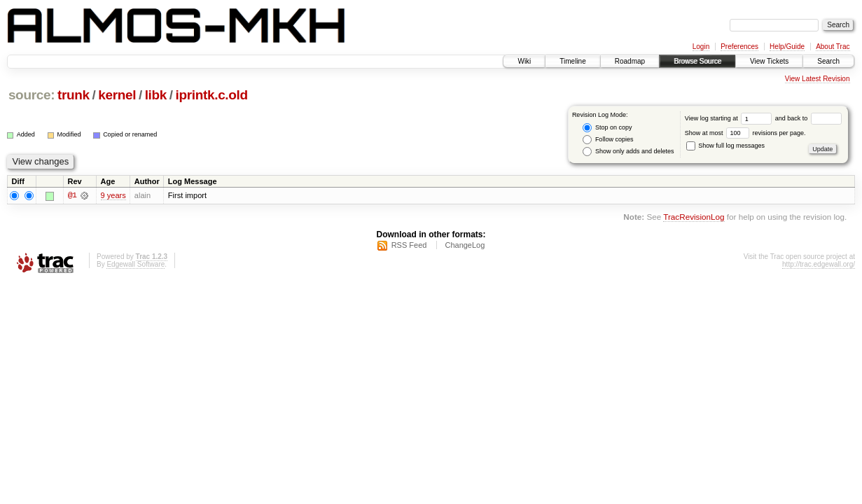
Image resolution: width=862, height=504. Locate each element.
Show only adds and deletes (628, 152)
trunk (74, 95)
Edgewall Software (135, 264)
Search (828, 61)
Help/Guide (787, 47)
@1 (72, 195)
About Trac (833, 47)
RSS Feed (409, 245)
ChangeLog (465, 245)
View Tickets (769, 61)
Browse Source (697, 61)
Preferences (739, 47)
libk (156, 95)
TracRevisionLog (694, 217)
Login (701, 47)
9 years (113, 195)
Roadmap (630, 61)
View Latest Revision (818, 79)
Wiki (524, 61)
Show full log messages (725, 146)
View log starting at (730, 118)
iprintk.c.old (212, 95)
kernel (117, 95)
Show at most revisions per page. (745, 133)
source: (32, 95)
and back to (808, 118)
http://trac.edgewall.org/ (819, 264)
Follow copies (608, 140)
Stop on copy (607, 128)
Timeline (572, 61)
